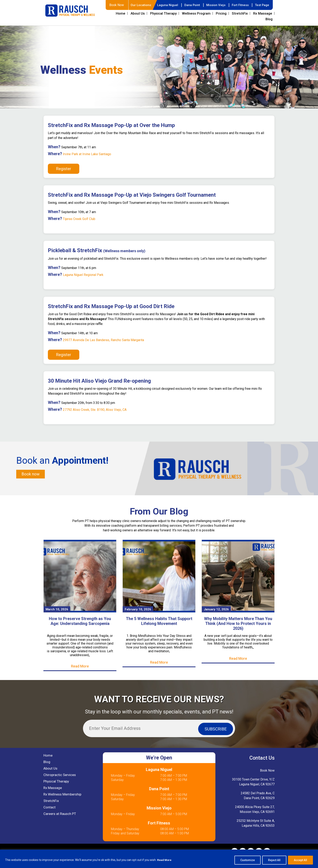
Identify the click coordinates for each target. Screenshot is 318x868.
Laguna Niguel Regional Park (83, 285)
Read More (165, 860)
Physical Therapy (163, 23)
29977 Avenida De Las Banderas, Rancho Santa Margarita (103, 350)
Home (121, 23)
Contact (49, 818)
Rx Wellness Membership (62, 805)
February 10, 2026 (138, 620)
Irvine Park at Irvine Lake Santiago (87, 164)
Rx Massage (263, 23)
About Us (138, 23)
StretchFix (240, 23)
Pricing (221, 23)
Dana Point (189, 15)
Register (64, 179)
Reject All (274, 860)
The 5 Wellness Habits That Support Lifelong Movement (159, 631)
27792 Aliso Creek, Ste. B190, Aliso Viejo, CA (95, 420)
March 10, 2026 (57, 620)
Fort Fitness (239, 15)
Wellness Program (196, 23)
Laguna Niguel (164, 15)
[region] (159, 859)
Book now (31, 484)
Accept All (300, 860)
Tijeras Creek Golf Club (79, 229)
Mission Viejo (214, 15)
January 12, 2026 (216, 620)
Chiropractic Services (60, 785)
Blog (269, 29)
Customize (248, 860)
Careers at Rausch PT (60, 824)
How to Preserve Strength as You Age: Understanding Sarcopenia (80, 631)
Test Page (262, 15)
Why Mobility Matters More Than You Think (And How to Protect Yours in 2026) (238, 634)
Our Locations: (137, 15)
